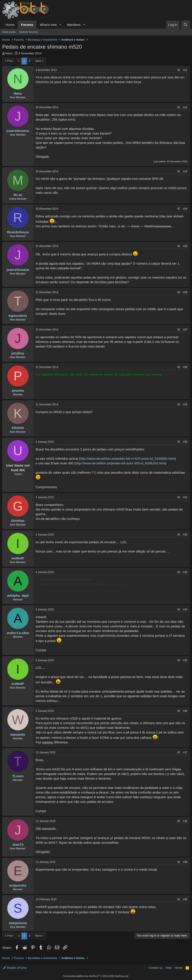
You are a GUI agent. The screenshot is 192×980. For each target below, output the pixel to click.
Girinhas (18, 521)
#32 (185, 535)
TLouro (18, 776)
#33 (185, 572)
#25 (185, 246)
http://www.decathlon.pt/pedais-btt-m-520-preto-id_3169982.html (127, 459)
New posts (9, 32)
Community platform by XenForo (96, 976)
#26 (185, 292)
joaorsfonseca (18, 131)
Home (10, 25)
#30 (185, 442)
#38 (185, 821)
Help (169, 968)
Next (38, 61)
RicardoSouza (18, 232)
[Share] (179, 70)
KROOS (18, 428)
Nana (9, 53)
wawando (18, 734)
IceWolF (18, 558)
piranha (18, 390)
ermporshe (18, 885)
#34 (185, 610)
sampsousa (18, 923)
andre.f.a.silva (18, 633)
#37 (185, 752)
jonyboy (18, 353)
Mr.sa (18, 195)
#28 (185, 367)
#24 (185, 209)
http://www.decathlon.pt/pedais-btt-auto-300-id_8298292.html (120, 463)
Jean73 (18, 844)
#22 (185, 107)
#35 (185, 660)
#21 (185, 70)
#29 (185, 405)
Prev (10, 61)
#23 (185, 171)
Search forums (29, 32)
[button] (60, 25)
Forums (27, 25)
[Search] (185, 25)
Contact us (156, 968)
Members (74, 25)
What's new (48, 25)
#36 (185, 711)
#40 (185, 899)
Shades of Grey (15, 968)
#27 (185, 330)
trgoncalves (18, 316)
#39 (185, 862)
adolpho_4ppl (18, 595)
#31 (185, 497)
